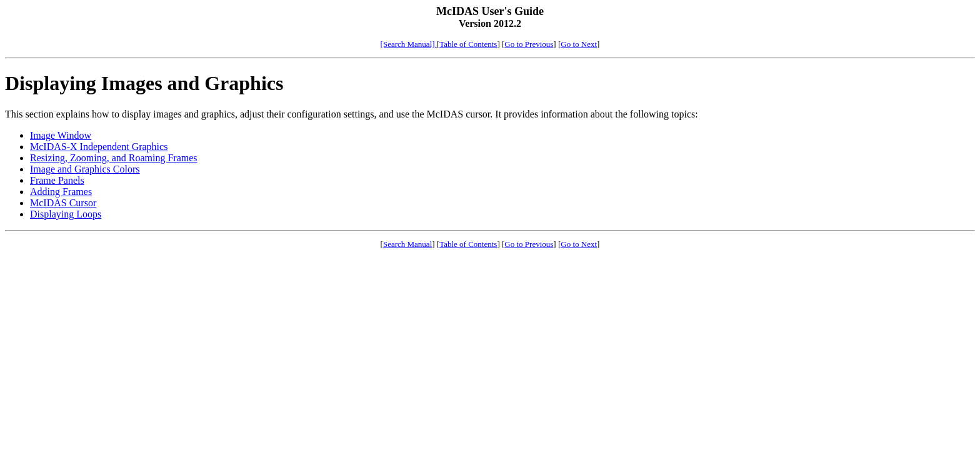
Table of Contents (468, 44)
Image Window (61, 135)
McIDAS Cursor (63, 203)
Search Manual (407, 244)
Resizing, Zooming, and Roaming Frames (114, 158)
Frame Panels (57, 180)
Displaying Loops (66, 214)
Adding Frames (61, 192)
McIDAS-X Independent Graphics (99, 147)
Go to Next (579, 44)
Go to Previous (529, 44)
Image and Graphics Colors (85, 169)
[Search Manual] (409, 44)
